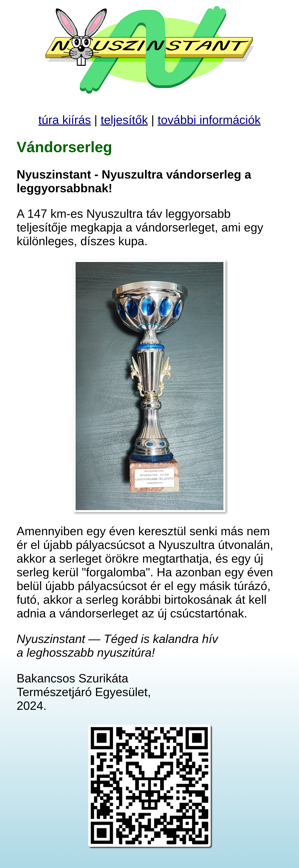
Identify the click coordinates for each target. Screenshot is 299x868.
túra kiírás (65, 120)
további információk (209, 120)
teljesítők (124, 120)
